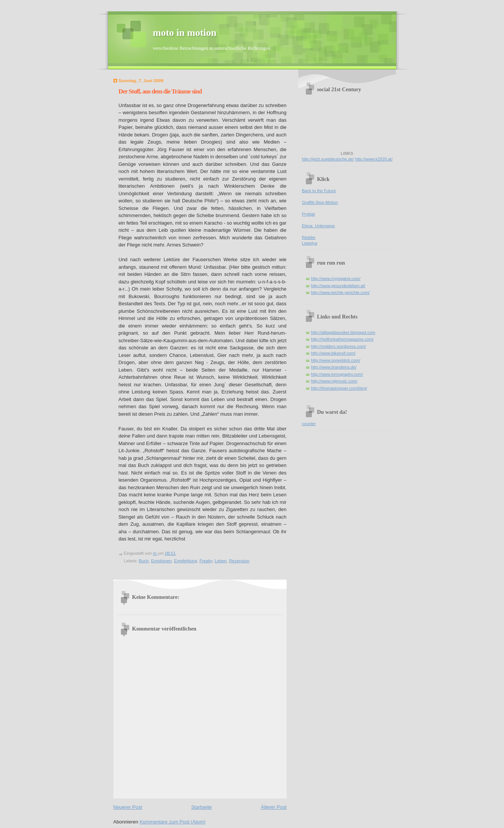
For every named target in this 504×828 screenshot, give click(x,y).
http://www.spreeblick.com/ (336, 360)
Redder (309, 237)
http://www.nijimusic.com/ (334, 381)
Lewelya (310, 243)
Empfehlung (186, 561)
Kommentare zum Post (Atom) (173, 822)
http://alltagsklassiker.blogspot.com (343, 332)
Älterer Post (274, 807)
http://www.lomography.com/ (337, 374)
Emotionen (161, 561)
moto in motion (185, 33)
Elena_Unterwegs (318, 226)
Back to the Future (319, 191)
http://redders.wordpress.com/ (339, 346)
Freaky (206, 561)
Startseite (201, 807)
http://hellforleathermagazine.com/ (342, 339)
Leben (221, 561)
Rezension (239, 561)
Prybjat (309, 214)
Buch (144, 561)
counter (309, 424)
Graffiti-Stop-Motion (320, 202)
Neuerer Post (128, 807)
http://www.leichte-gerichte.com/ (341, 292)
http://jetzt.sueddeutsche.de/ (328, 159)
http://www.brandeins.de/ (334, 367)
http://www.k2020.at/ (374, 159)
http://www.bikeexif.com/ (334, 353)
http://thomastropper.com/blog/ (339, 388)
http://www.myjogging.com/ (336, 279)
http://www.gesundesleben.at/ (338, 286)
